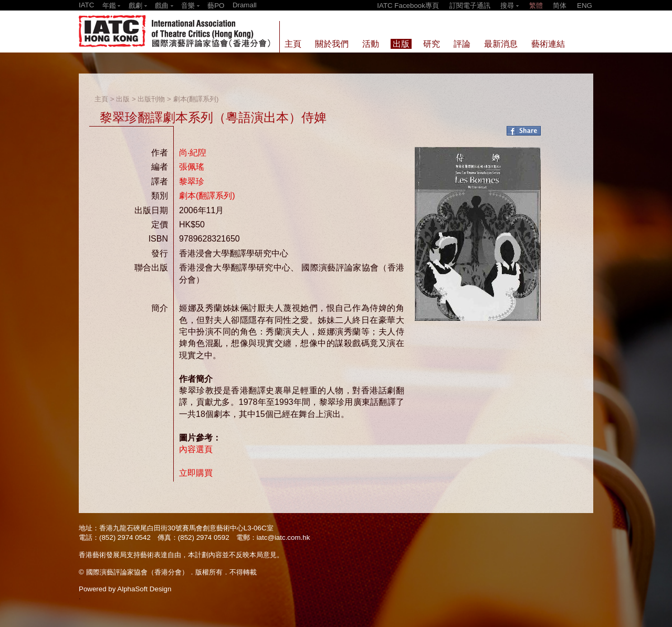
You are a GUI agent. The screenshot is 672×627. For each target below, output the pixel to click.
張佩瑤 (192, 167)
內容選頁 (196, 449)
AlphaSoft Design (144, 589)
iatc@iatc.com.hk (283, 537)
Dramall (245, 5)
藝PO (216, 6)
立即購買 (196, 473)
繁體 (536, 6)
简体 (560, 6)
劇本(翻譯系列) (196, 99)
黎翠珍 (192, 181)
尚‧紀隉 (193, 153)
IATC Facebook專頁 (408, 6)
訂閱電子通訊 (470, 6)
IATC (86, 5)
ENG (585, 6)
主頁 (101, 99)
